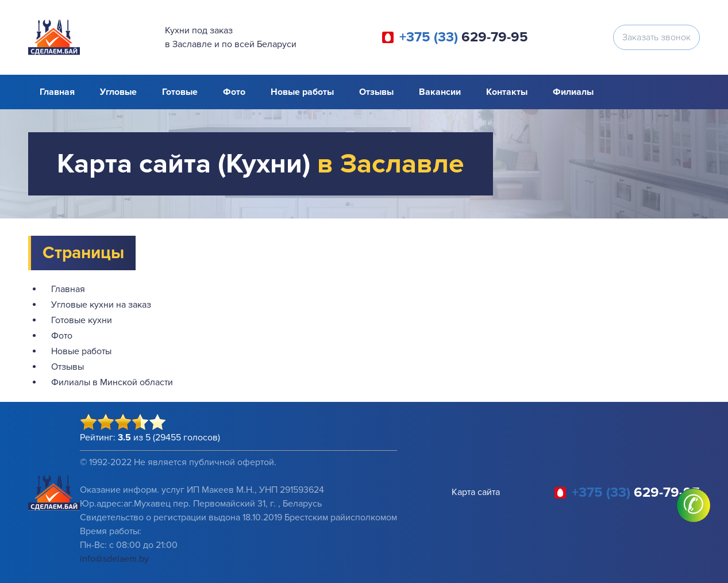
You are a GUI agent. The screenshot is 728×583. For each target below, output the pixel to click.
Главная (57, 92)
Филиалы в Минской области (112, 382)
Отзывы (376, 92)
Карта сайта (476, 492)
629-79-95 (464, 37)
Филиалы (573, 92)
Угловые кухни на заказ (101, 305)
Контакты (507, 92)
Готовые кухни (82, 320)
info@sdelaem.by (114, 559)
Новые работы (302, 92)
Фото (234, 92)
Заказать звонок (656, 37)
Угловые (118, 92)
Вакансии (440, 92)
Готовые (180, 92)
